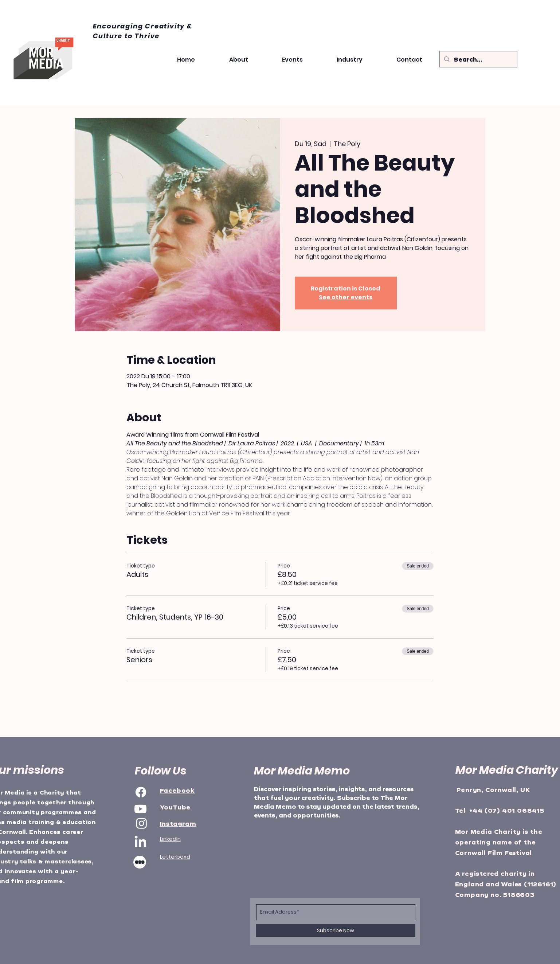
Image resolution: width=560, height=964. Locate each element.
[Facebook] (141, 792)
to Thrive (142, 36)
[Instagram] (142, 823)
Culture (109, 36)
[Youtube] (140, 809)
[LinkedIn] (140, 842)
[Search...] (478, 60)
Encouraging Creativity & (142, 26)
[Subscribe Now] (336, 931)
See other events (346, 297)
